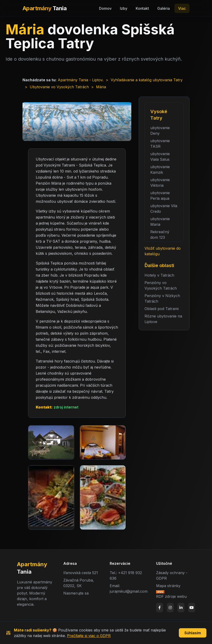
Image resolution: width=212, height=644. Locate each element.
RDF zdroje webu (171, 596)
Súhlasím (193, 633)
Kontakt (142, 8)
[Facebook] (160, 608)
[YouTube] (192, 608)
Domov (105, 8)
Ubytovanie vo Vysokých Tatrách (59, 87)
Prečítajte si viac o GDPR (89, 636)
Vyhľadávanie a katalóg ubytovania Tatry (147, 80)
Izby (124, 8)
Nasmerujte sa (76, 593)
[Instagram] (170, 608)
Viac (182, 8)
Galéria (164, 8)
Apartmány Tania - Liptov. (81, 80)
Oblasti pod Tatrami (162, 309)
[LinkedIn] (181, 608)
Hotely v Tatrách (159, 275)
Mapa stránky (168, 586)
